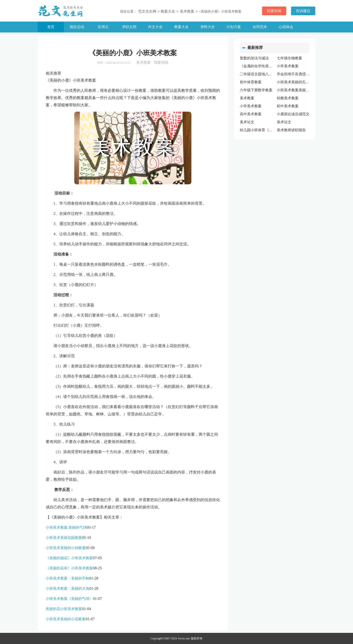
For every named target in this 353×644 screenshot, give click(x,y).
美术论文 (247, 122)
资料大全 (208, 27)
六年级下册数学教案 (256, 90)
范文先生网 (147, 11)
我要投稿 (274, 11)
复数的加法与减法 (254, 58)
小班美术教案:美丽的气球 (66, 528)
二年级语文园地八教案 (258, 74)
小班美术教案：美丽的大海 (68, 589)
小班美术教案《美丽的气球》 (69, 599)
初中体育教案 (251, 82)
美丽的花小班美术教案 (64, 609)
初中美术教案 (288, 106)
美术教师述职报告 (291, 130)
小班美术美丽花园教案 (64, 538)
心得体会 (286, 27)
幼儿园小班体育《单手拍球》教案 (267, 130)
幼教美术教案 (288, 98)
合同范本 (260, 27)
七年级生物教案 (289, 58)
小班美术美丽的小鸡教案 (66, 548)
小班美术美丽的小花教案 (66, 619)
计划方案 (234, 27)
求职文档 (129, 27)
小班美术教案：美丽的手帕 (68, 578)
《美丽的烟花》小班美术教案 (69, 558)
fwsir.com (184, 638)
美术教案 (187, 11)
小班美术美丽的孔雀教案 (297, 82)
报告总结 (77, 27)
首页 (51, 27)
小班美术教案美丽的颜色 (297, 90)
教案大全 (181, 27)
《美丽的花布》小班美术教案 (69, 568)
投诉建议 (303, 11)
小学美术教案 (288, 66)
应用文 (103, 27)
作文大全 (155, 27)
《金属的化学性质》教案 (260, 66)
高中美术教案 (251, 114)
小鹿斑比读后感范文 (293, 114)
